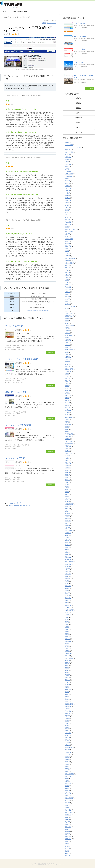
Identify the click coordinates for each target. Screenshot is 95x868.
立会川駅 (67, 680)
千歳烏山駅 (68, 285)
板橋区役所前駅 (69, 530)
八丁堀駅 (67, 256)
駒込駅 (67, 829)
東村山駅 (67, 518)
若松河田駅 (68, 714)
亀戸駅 (67, 210)
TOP (4, 12)
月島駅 (67, 492)
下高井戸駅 (68, 188)
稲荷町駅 (67, 677)
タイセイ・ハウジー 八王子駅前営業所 (21, 359)
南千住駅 (67, 294)
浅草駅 (67, 591)
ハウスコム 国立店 (15, 503)
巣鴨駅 (67, 386)
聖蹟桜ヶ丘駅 (69, 704)
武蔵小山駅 (68, 557)
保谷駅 (67, 251)
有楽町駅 (67, 494)
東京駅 (67, 511)
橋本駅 (67, 552)
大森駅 (67, 359)
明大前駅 (67, 482)
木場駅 (67, 497)
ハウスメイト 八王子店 (15, 458)
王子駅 (67, 617)
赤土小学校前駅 (69, 774)
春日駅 (67, 485)
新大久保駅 (68, 437)
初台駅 (67, 270)
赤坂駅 (67, 779)
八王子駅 (44, 23)
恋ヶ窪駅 (67, 412)
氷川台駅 (67, 567)
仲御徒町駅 (68, 246)
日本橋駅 (67, 475)
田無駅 (67, 624)
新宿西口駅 (68, 446)
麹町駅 (67, 853)
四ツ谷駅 (67, 311)
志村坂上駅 (68, 410)
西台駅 (67, 735)
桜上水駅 (67, 540)
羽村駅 (67, 702)
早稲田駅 (67, 480)
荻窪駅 (67, 721)
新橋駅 (67, 461)
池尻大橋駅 (68, 579)
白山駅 (67, 637)
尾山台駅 (67, 381)
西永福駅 (67, 757)
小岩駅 (67, 374)
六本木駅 (67, 265)
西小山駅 (67, 743)
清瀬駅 (67, 600)
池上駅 (67, 576)
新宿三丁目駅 (69, 441)
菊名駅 (67, 723)
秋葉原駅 (67, 675)
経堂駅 (67, 694)
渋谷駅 (79, 98)
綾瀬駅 (67, 697)
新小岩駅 (67, 451)
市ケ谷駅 (67, 388)
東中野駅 (67, 509)
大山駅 (67, 343)
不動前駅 (67, 191)
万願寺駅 (67, 159)
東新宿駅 (67, 516)
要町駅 (67, 767)
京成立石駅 (68, 224)
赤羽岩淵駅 (68, 784)
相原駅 (67, 649)
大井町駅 (67, 333)
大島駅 (67, 347)
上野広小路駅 (69, 174)
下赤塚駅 (67, 186)
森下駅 (67, 550)
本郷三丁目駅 (69, 504)
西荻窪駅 (67, 759)
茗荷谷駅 (67, 718)
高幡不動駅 (68, 837)
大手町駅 (67, 355)
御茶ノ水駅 (68, 408)
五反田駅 (67, 217)
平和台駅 (67, 391)
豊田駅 (67, 771)
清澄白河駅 (68, 598)
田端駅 (67, 629)
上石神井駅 (68, 171)
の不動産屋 (25, 17)
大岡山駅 (67, 345)
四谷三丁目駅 (69, 314)
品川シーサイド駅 (70, 306)
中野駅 (79, 123)
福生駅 (67, 670)
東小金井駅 (68, 514)
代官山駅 (67, 244)
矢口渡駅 (67, 651)
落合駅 (67, 726)
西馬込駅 (67, 764)
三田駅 (67, 162)
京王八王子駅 (69, 232)
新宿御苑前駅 (69, 444)
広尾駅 (67, 393)
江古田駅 (67, 571)
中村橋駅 (67, 193)
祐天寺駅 (67, 656)
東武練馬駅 (68, 521)
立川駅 (67, 682)
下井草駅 (67, 181)
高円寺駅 (67, 832)
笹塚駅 (67, 687)
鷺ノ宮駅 (67, 849)
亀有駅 (67, 212)
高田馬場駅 (68, 839)
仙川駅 (67, 236)
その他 (67, 143)
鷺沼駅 (67, 851)
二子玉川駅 (68, 215)
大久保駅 (67, 330)
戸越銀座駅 (68, 424)
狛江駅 (67, 612)
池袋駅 (79, 103)
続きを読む (51, 353)
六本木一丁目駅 (69, 263)
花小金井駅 (68, 711)
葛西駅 (67, 728)
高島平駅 (67, 834)
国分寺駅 (67, 318)
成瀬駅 (67, 422)
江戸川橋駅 (68, 574)
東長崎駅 (67, 526)
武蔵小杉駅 (68, 559)
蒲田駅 (79, 113)
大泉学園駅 (68, 362)
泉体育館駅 (68, 586)
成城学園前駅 (69, 417)
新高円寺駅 (68, 468)
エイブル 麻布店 (79, 23)
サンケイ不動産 (79, 62)
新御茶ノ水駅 (69, 453)
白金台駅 (67, 639)
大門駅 (67, 364)
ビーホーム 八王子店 (14, 326)
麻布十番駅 (68, 856)
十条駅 (67, 280)
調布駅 (67, 769)
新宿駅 (79, 108)
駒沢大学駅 (68, 827)
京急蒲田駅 (68, 220)
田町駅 (67, 627)
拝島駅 (67, 432)
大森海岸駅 (68, 357)
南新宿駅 (67, 297)
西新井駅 (67, 745)
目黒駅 (67, 646)
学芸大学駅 (68, 367)
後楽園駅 (67, 400)
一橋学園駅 (68, 157)
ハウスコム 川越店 (80, 36)
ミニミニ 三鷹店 (79, 49)
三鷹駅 (67, 167)
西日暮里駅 (68, 752)
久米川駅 (67, 208)
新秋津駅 (67, 465)
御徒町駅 (67, 403)
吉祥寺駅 (79, 118)
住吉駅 (67, 249)
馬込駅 (67, 824)
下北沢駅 (67, 183)
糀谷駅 (67, 692)
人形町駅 (67, 234)
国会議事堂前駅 (69, 316)
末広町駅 (67, 499)
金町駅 (67, 796)
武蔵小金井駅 (69, 562)
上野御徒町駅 (69, 176)
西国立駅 (67, 738)
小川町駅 (67, 376)
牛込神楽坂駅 (69, 610)
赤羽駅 (67, 786)
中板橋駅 (67, 196)
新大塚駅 (67, 439)
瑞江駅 (67, 620)
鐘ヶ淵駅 (67, 803)
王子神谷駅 (68, 615)
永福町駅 (67, 569)
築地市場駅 (68, 690)
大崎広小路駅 (69, 350)
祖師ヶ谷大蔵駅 (69, 658)
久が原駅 (67, 205)
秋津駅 (67, 673)
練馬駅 (67, 699)
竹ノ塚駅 (67, 685)
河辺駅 (67, 584)
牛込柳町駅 (68, 608)
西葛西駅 (67, 762)
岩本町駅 (67, 383)
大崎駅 (67, 352)
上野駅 (67, 179)
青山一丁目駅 (69, 812)
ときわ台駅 (68, 150)
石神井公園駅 (69, 653)
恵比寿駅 (67, 415)
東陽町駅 (67, 528)
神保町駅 (67, 661)
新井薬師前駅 (69, 434)
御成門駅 (67, 405)
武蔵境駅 (67, 555)
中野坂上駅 (68, 200)
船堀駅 (67, 709)
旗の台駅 (67, 470)
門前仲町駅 (68, 808)
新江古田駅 (68, 463)
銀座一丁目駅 (69, 798)
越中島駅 (67, 788)
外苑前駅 (67, 323)
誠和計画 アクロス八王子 (16, 392)
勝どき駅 (67, 273)
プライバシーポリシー (20, 12)
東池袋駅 (67, 523)
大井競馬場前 (69, 335)
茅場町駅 (67, 716)
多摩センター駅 (69, 326)
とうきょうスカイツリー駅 (73, 147)
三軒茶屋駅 (68, 164)
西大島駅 (67, 740)
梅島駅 (67, 547)
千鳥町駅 (67, 292)
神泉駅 (67, 665)
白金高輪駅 (68, 641)
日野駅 (67, 477)
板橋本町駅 (68, 533)
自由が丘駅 (68, 706)
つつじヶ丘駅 (69, 145)
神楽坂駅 (67, 663)
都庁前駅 (67, 791)
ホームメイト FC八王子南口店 (18, 425)
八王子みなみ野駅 (70, 258)
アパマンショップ (51, 23)
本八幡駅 (67, 502)
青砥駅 (67, 817)
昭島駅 (67, 487)
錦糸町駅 (67, 800)
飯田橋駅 (67, 820)
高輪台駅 (67, 841)
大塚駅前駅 (68, 340)
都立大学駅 (68, 793)
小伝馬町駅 (68, 371)
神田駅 (67, 668)
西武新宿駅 (68, 755)
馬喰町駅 (67, 822)
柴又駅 (67, 538)
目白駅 (67, 644)
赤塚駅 (67, 781)
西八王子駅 (68, 733)
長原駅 (67, 805)
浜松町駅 (67, 593)
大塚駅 (67, 338)
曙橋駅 (67, 490)
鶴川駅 (67, 846)
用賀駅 (67, 622)
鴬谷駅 (67, 844)
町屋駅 (67, 632)
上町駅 (67, 169)
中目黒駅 (67, 198)
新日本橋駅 (68, 456)
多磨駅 (67, 328)
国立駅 (67, 321)
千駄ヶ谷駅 (68, 290)
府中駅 (67, 398)
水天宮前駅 (68, 564)
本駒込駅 (67, 506)
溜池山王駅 (68, 605)
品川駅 (67, 309)
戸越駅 (67, 427)
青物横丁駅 (68, 815)
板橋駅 (67, 535)
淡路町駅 (67, 596)
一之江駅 (67, 155)
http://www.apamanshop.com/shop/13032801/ (38, 311)
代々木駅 (67, 241)
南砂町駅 (67, 299)
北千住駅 (67, 275)
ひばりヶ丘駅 (69, 152)
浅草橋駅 (67, 588)
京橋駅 (67, 227)
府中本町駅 (68, 396)
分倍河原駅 (68, 268)
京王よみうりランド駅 (71, 229)
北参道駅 (67, 277)
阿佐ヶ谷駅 (68, 810)
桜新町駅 (67, 543)
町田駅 (79, 127)
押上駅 (67, 429)
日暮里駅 (67, 473)
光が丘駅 (67, 253)
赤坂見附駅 (68, 776)
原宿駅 (67, 302)
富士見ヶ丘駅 (69, 369)
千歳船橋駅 (68, 287)
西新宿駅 (67, 750)
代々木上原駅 (69, 239)
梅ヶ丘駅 (67, 545)
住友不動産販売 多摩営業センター (20, 506)
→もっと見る (90, 89)
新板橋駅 (67, 458)
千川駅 (67, 282)
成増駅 (67, 420)
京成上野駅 (68, 222)
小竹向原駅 (68, 379)
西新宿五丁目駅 (69, 747)
